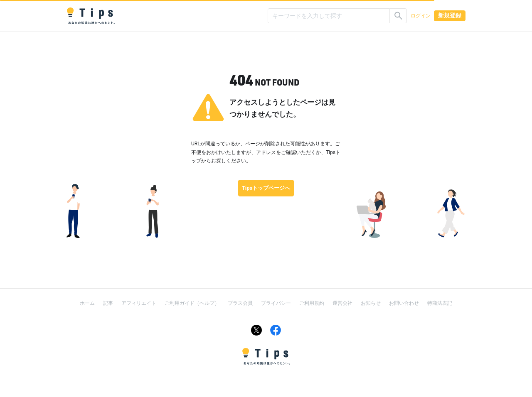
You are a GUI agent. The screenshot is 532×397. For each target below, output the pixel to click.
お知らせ (371, 303)
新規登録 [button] (450, 15)
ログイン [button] (421, 16)
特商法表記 (440, 303)
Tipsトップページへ (266, 188)
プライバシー (276, 303)
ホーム (87, 303)
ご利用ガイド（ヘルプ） (192, 303)
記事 (108, 303)
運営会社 (342, 303)
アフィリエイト (139, 303)
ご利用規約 (312, 303)
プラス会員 (240, 303)
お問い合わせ (404, 303)
